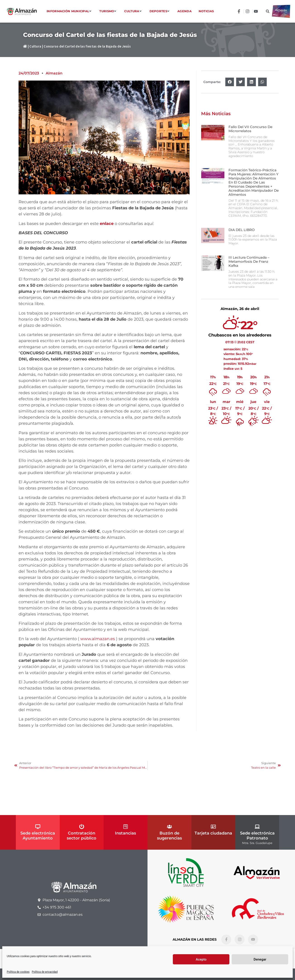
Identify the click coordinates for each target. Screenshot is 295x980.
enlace (107, 224)
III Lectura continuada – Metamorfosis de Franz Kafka (249, 261)
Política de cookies (18, 972)
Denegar (260, 959)
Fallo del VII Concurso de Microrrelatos (250, 129)
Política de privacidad (45, 972)
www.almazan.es (98, 639)
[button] (268, 11)
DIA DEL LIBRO (242, 230)
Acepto (201, 959)
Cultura (35, 46)
